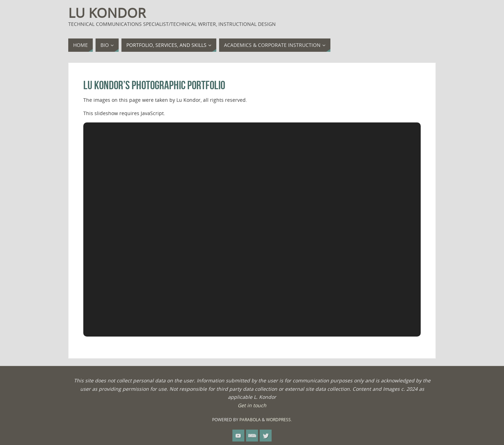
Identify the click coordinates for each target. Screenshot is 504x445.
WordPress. (279, 420)
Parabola (250, 420)
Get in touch (252, 405)
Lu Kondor (107, 13)
